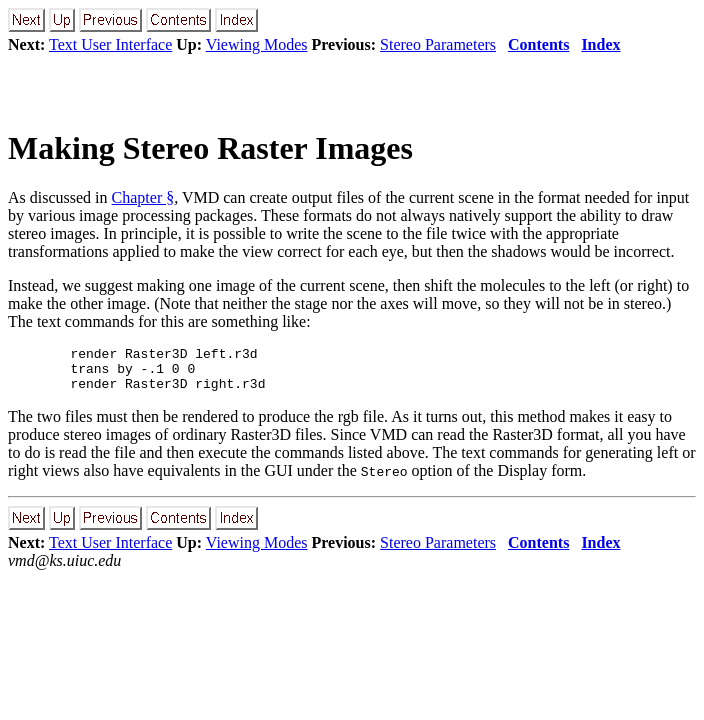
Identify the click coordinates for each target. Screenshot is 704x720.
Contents (538, 44)
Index (600, 44)
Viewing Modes (257, 44)
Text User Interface (110, 44)
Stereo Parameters (438, 44)
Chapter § (143, 197)
